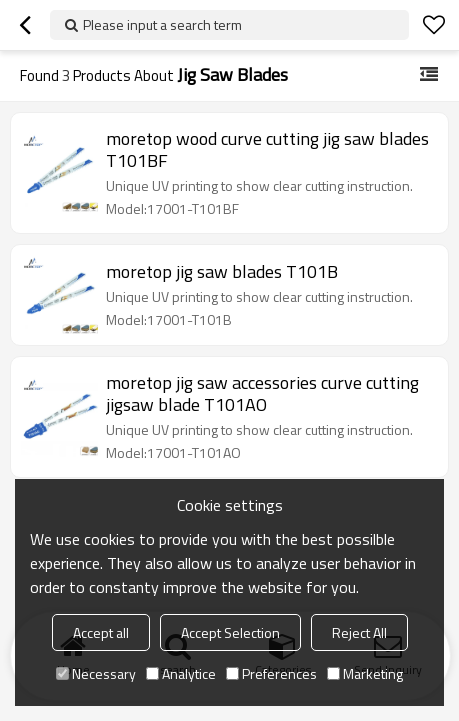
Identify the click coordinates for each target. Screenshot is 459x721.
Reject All (359, 632)
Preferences (271, 673)
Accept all (101, 632)
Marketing (365, 673)
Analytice (181, 673)
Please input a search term (162, 24)
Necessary (96, 673)
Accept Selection (230, 632)
